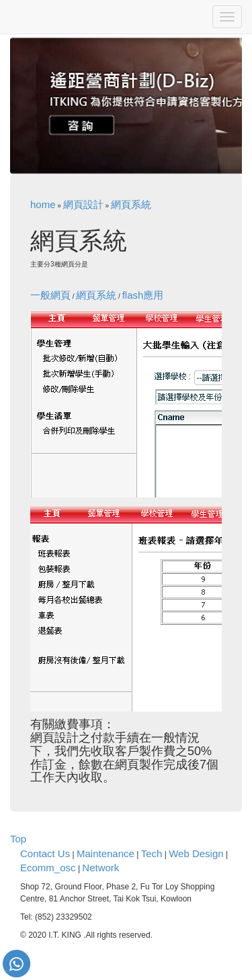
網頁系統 (131, 204)
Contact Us (45, 853)
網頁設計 (83, 204)
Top (18, 839)
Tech (152, 853)
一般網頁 (50, 295)
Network (100, 868)
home (43, 204)
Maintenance (106, 853)
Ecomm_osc (48, 868)
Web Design (196, 853)
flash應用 (143, 295)
